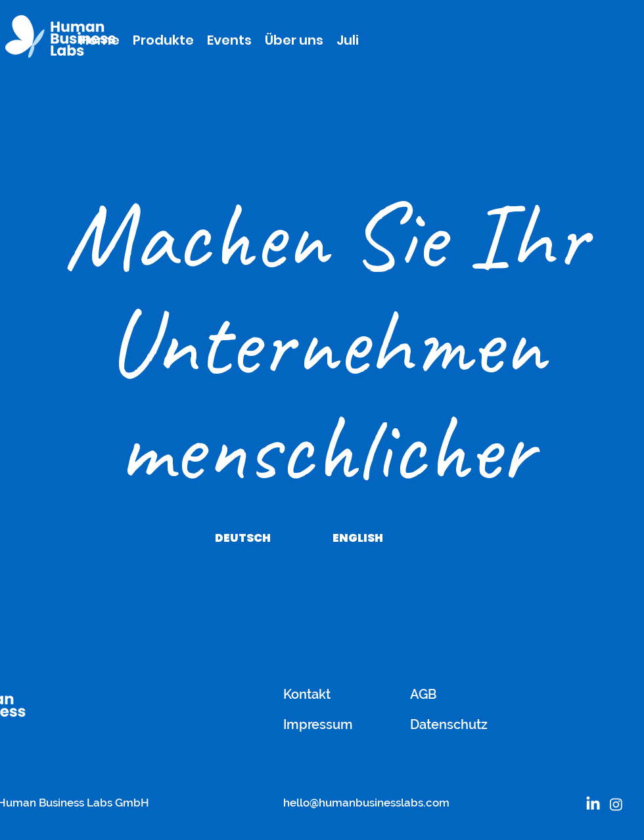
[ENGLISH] (357, 538)
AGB (424, 694)
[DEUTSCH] (242, 538)
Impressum (318, 724)
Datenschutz (449, 724)
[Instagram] (616, 804)
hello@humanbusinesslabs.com (366, 803)
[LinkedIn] (593, 804)
